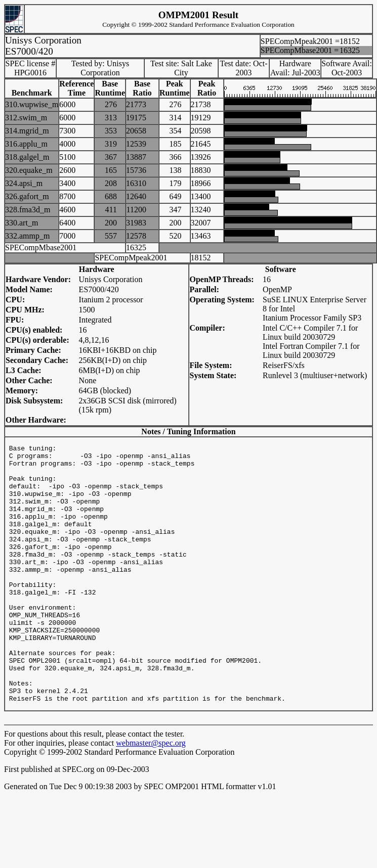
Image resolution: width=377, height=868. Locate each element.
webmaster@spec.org (151, 797)
